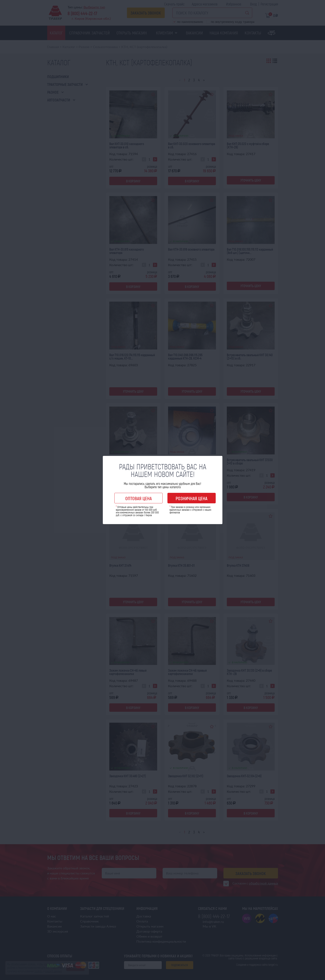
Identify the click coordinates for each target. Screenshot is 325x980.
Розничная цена (191, 498)
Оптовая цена (138, 498)
